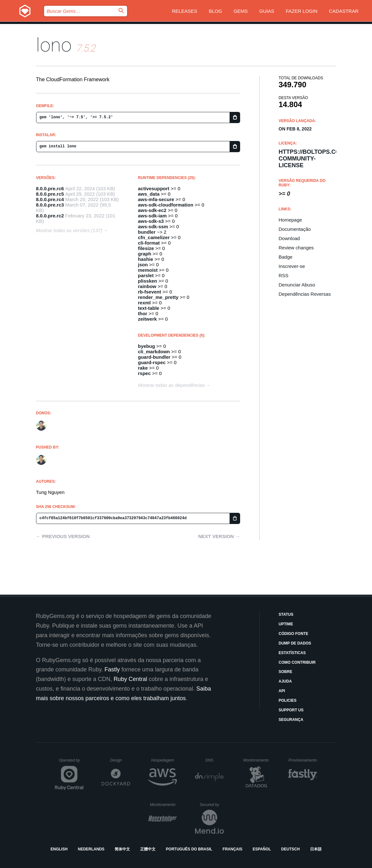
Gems (241, 11)
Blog (216, 11)
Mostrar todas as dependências (171, 385)
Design (120, 760)
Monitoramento (257, 760)
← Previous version (63, 536)
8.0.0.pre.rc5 (50, 194)
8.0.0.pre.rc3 (50, 205)
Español (262, 849)
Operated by (71, 762)
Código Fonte (294, 634)
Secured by (212, 805)
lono (54, 45)
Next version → (219, 536)
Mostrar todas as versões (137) (69, 230)
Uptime (286, 624)
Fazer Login (302, 11)
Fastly (112, 669)
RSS (284, 275)
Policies (288, 700)
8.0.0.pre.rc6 (50, 188)
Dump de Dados (295, 643)
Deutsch (291, 849)
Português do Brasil (189, 849)
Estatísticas (292, 653)
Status (286, 614)
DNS (215, 760)
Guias (267, 11)
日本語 (316, 849)
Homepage (290, 220)
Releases (184, 11)
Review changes (296, 248)
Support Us (291, 710)
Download (289, 238)
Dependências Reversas (305, 294)
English (59, 849)
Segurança (291, 720)
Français (232, 849)
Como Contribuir (297, 662)
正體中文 (148, 849)
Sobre (286, 672)
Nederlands (91, 849)
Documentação (295, 229)
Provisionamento (303, 760)
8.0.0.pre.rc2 (50, 216)
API (282, 691)
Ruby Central (130, 679)
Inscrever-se (292, 266)
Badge (286, 257)
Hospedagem (164, 760)
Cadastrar (344, 11)
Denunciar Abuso (297, 285)
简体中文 (122, 849)
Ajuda (285, 681)
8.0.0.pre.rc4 (50, 199)
